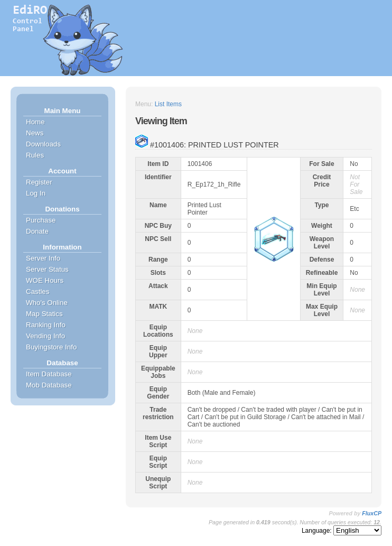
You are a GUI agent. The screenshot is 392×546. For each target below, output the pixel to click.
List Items (168, 104)
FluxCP (372, 513)
